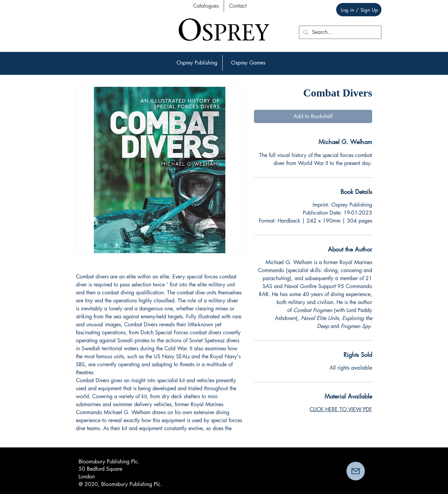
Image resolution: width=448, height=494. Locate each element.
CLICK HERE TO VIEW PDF (341, 409)
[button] (197, 63)
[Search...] (339, 32)
